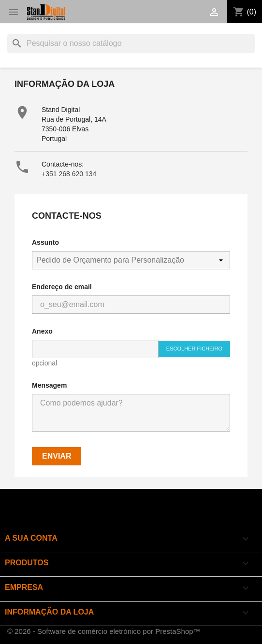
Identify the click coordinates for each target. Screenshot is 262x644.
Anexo (42, 331)
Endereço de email (62, 287)
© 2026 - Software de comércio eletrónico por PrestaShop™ (104, 631)
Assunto (45, 242)
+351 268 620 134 (69, 174)
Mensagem (49, 385)
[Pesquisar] (131, 43)
